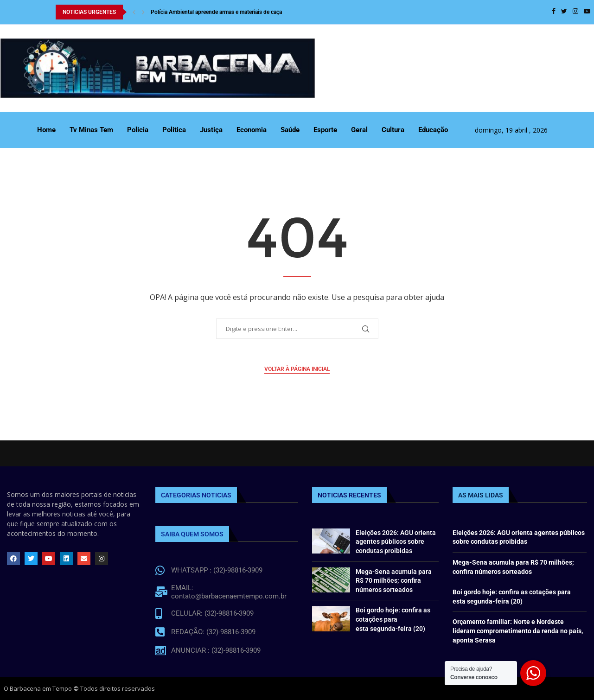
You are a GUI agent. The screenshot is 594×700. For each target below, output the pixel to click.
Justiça (211, 130)
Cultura (393, 130)
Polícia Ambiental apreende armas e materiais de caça (216, 12)
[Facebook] (554, 12)
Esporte (325, 130)
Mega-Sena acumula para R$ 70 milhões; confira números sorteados (394, 581)
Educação (433, 130)
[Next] (143, 12)
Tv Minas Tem (91, 130)
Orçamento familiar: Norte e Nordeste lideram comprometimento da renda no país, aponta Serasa (518, 631)
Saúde (290, 130)
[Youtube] (587, 12)
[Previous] (134, 12)
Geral (359, 130)
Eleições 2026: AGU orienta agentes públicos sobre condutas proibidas (396, 542)
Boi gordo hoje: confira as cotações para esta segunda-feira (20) (393, 619)
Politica (174, 130)
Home (46, 130)
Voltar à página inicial (297, 369)
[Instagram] (575, 12)
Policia (138, 130)
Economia (252, 130)
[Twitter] (564, 12)
